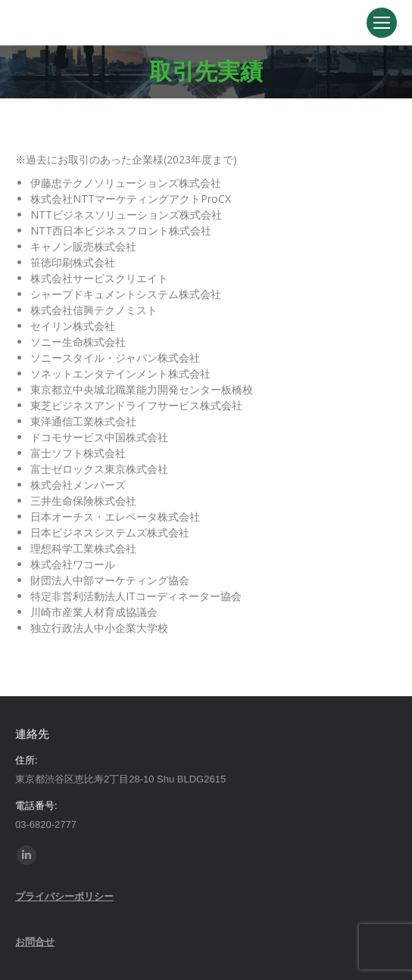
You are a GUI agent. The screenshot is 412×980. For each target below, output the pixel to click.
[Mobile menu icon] (382, 23)
